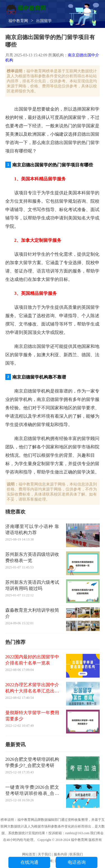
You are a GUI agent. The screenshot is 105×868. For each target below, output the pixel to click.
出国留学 (44, 21)
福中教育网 (18, 21)
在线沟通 (29, 862)
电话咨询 (77, 862)
